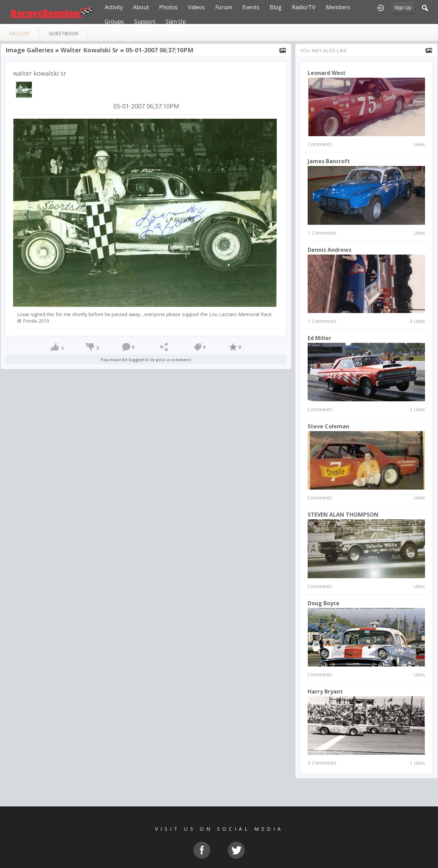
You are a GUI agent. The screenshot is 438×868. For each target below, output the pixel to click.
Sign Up (403, 8)
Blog (276, 7)
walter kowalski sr (89, 50)
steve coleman (328, 426)
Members (338, 7)
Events (251, 7)
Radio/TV (304, 7)
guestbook (64, 33)
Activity (114, 7)
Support (145, 22)
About (141, 7)
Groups (114, 22)
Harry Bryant (325, 691)
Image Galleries (29, 50)
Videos (196, 7)
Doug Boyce (324, 603)
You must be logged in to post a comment (146, 360)
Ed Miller (319, 338)
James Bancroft (329, 161)
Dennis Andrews (330, 250)
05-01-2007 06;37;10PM (159, 50)
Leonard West (327, 73)
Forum (224, 7)
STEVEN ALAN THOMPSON (343, 515)
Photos (168, 7)
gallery (20, 33)
